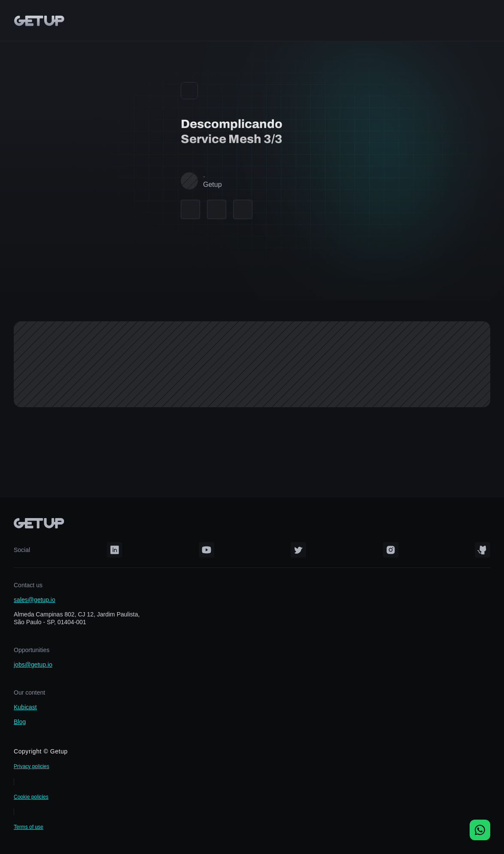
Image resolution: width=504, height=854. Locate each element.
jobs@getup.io (33, 665)
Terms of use (29, 827)
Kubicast (25, 707)
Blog (20, 722)
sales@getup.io (35, 600)
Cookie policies (31, 797)
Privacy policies (32, 766)
